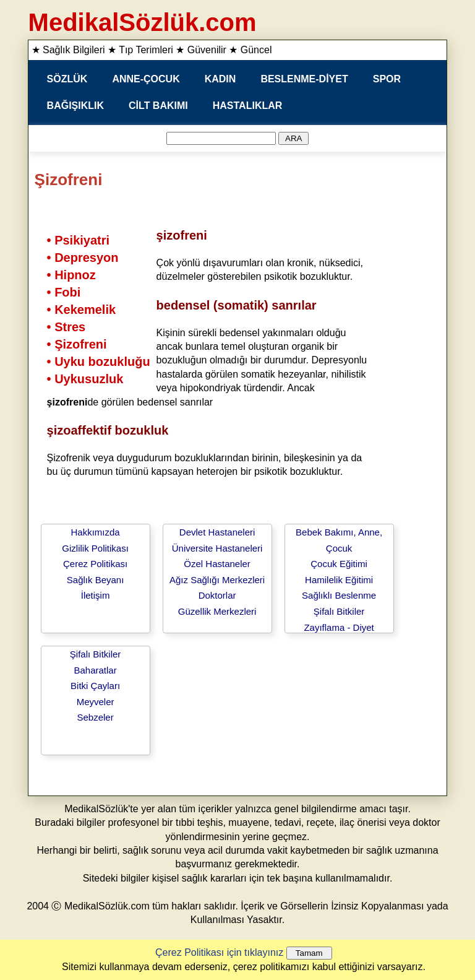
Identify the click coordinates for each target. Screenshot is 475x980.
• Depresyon (83, 258)
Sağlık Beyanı (96, 580)
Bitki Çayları (95, 686)
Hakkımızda (95, 532)
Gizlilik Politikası (95, 548)
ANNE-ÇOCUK (146, 79)
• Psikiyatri (79, 240)
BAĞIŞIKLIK (75, 106)
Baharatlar (95, 670)
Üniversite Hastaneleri (217, 548)
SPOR (387, 79)
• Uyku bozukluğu (99, 362)
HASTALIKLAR (248, 106)
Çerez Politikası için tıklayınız (219, 952)
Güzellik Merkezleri (217, 611)
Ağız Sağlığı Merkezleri (217, 580)
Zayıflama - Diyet (339, 627)
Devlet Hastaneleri (217, 532)
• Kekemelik (82, 310)
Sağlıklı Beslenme (339, 595)
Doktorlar (217, 595)
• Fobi (64, 292)
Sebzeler (95, 717)
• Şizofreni (77, 344)
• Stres (66, 327)
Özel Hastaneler (217, 564)
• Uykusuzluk (85, 379)
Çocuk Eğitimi (339, 564)
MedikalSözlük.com (143, 22)
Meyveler (96, 702)
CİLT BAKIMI (158, 106)
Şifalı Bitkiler (339, 611)
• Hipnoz (71, 275)
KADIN (220, 79)
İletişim (96, 595)
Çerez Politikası (95, 564)
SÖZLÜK (67, 79)
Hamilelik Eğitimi (339, 580)
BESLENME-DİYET (304, 79)
